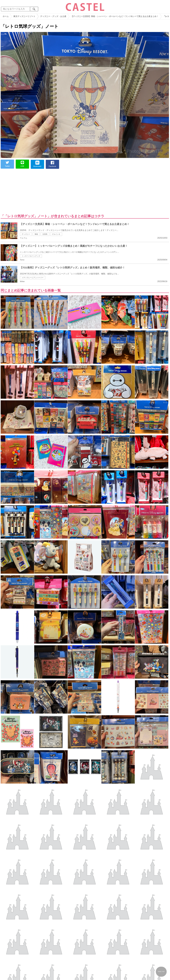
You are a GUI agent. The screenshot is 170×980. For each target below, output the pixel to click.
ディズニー (26, 234)
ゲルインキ (56, 234)
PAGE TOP (161, 972)
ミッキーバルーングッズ (31, 256)
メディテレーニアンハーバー (33, 278)
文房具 (45, 234)
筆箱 (36, 234)
